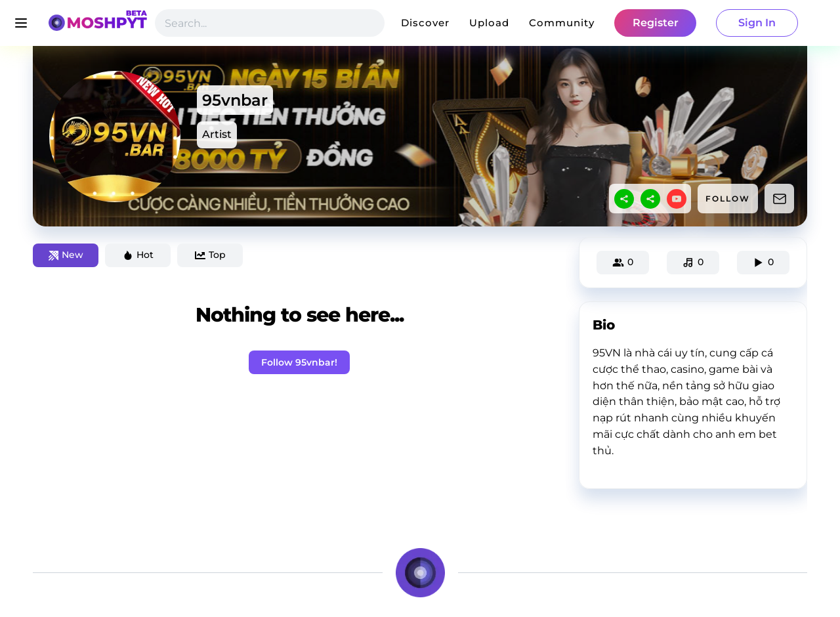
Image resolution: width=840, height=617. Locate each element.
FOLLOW (728, 199)
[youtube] (677, 199)
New (66, 255)
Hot (138, 255)
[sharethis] (624, 199)
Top (210, 255)
